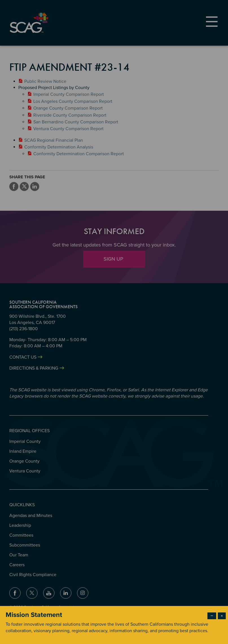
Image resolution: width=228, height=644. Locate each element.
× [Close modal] (222, 616)
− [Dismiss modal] (212, 616)
